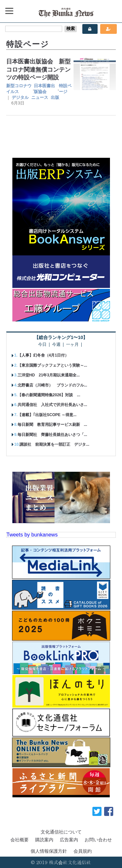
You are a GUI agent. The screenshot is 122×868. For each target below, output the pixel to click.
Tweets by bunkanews (32, 535)
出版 (55, 97)
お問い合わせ (98, 840)
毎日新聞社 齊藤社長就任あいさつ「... (52, 435)
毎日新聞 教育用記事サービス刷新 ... (52, 425)
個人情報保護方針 (49, 851)
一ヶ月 (72, 345)
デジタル (20, 97)
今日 (42, 345)
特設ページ (65, 89)
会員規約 (83, 851)
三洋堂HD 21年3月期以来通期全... (49, 375)
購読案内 (44, 840)
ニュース (40, 97)
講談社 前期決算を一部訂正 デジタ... (54, 444)
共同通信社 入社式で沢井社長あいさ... (52, 405)
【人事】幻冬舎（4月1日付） (43, 355)
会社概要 (20, 840)
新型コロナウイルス (19, 89)
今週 (56, 345)
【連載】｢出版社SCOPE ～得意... (47, 415)
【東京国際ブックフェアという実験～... (52, 365)
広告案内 (69, 840)
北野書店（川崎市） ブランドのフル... (52, 385)
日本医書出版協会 (44, 89)
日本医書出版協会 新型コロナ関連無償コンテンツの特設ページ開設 (38, 69)
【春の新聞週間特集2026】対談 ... (49, 395)
